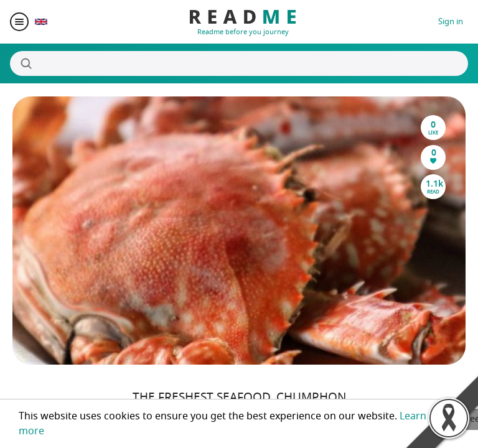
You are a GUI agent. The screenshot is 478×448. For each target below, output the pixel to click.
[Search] (239, 63)
